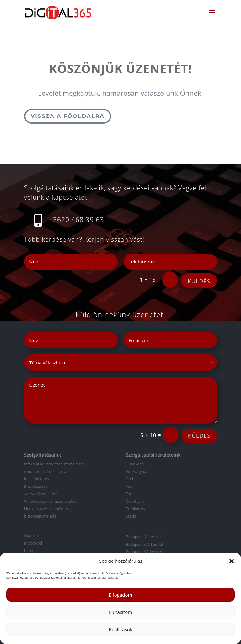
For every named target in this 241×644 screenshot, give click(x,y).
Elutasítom (120, 612)
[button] (232, 561)
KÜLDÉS (199, 281)
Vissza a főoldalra (68, 116)
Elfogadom (121, 595)
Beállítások (120, 629)
